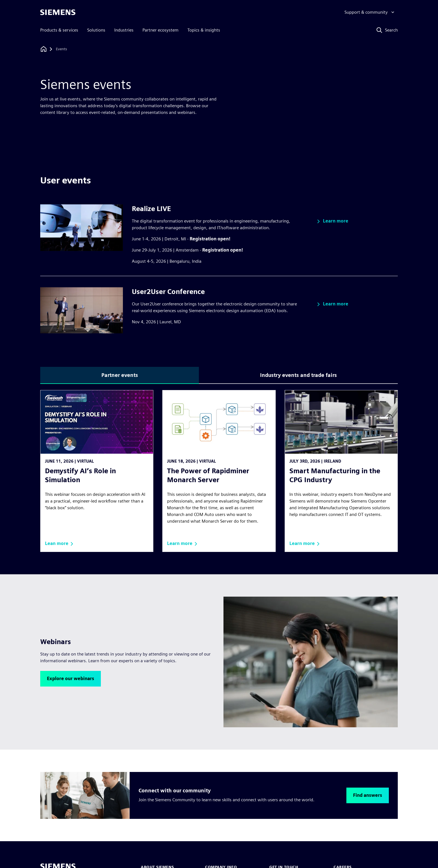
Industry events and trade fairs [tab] (298, 375)
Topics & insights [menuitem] (204, 30)
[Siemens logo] (58, 12)
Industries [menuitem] (124, 30)
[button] (332, 221)
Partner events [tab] (120, 375)
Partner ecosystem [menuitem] (160, 30)
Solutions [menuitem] (96, 30)
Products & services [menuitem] (59, 30)
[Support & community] (370, 12)
